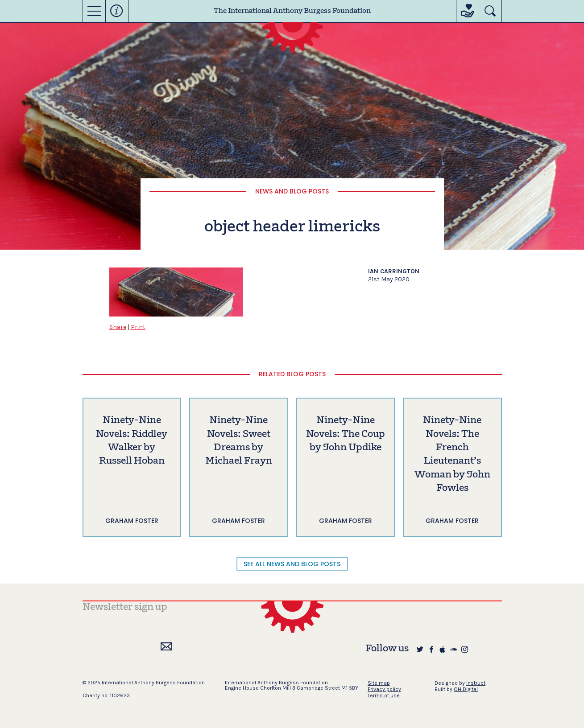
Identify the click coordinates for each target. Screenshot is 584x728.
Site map (379, 683)
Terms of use (384, 695)
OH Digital (466, 689)
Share (118, 327)
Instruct (476, 683)
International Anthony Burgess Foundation (153, 683)
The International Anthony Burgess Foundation (292, 11)
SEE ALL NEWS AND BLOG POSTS (292, 564)
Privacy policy (384, 689)
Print (138, 327)
